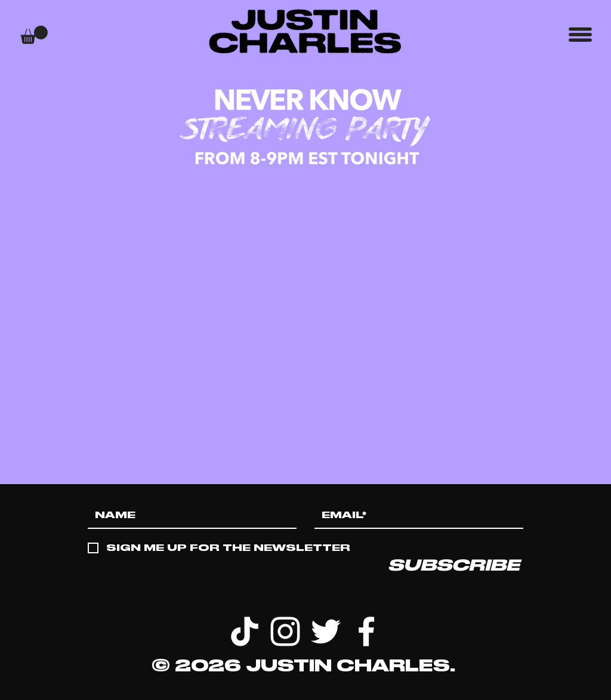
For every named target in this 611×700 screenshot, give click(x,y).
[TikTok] (245, 631)
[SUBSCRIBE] (454, 565)
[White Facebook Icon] (366, 631)
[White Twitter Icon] (326, 631)
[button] (34, 35)
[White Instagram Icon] (285, 631)
